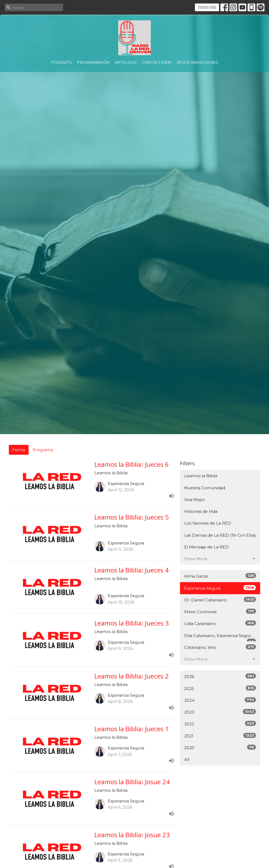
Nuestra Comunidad (205, 488)
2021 (220, 736)
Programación (93, 62)
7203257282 (207, 7)
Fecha (19, 450)
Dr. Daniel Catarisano (220, 600)
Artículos (126, 62)
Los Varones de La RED (208, 523)
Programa (43, 450)
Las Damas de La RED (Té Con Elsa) (220, 535)
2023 (220, 712)
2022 (220, 724)
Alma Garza (220, 576)
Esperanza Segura (220, 588)
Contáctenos (157, 62)
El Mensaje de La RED (206, 547)
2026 (220, 676)
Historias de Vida (201, 511)
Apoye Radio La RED (197, 62)
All (187, 759)
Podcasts (61, 62)
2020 (220, 747)
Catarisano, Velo (220, 647)
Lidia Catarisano (220, 623)
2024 (220, 700)
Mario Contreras (220, 611)
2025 (220, 688)
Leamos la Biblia (201, 476)
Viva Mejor (195, 500)
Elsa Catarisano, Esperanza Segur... (220, 637)
